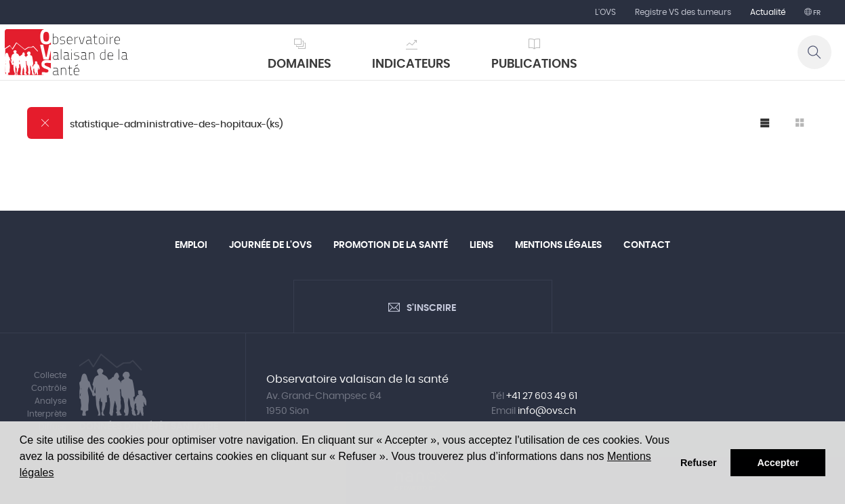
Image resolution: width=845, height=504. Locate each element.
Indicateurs (411, 64)
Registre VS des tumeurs (683, 12)
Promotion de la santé (391, 245)
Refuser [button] (699, 463)
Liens (481, 245)
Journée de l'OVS (270, 245)
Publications (534, 64)
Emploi (191, 245)
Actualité (768, 12)
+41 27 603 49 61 (542, 396)
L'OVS (605, 12)
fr (816, 13)
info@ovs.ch (547, 411)
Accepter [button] (778, 463)
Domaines (300, 64)
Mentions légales (558, 245)
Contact (647, 245)
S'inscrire (431, 308)
